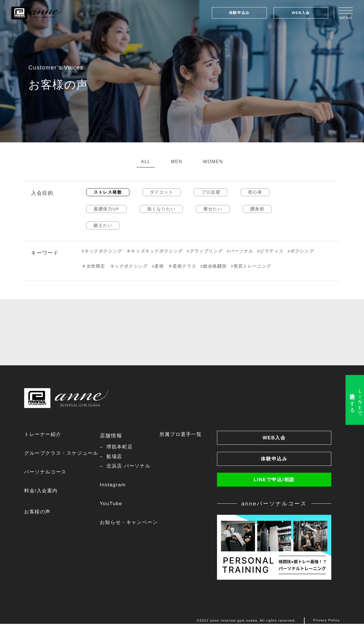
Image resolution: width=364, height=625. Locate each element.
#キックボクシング (102, 251)
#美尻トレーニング (251, 266)
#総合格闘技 (213, 266)
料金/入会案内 (42, 491)
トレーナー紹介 (44, 435)
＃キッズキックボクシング (155, 251)
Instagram (115, 485)
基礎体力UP (106, 209)
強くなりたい (161, 209)
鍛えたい (103, 225)
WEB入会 (301, 13)
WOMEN (213, 162)
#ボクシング (301, 251)
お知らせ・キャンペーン (133, 523)
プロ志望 (211, 192)
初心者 (255, 192)
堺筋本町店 (123, 447)
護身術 (257, 209)
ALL (146, 162)
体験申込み (239, 13)
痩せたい (213, 209)
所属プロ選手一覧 (186, 435)
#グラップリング (205, 251)
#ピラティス (270, 251)
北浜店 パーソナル (132, 466)
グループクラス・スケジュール (63, 454)
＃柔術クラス (182, 266)
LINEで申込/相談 (274, 481)
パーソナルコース (46, 472)
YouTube (113, 504)
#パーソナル (240, 251)
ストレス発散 (108, 192)
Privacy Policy (326, 622)
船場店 (117, 457)
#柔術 (158, 266)
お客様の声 (38, 513)
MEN (177, 162)
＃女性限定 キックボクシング (115, 266)
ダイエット (162, 192)
